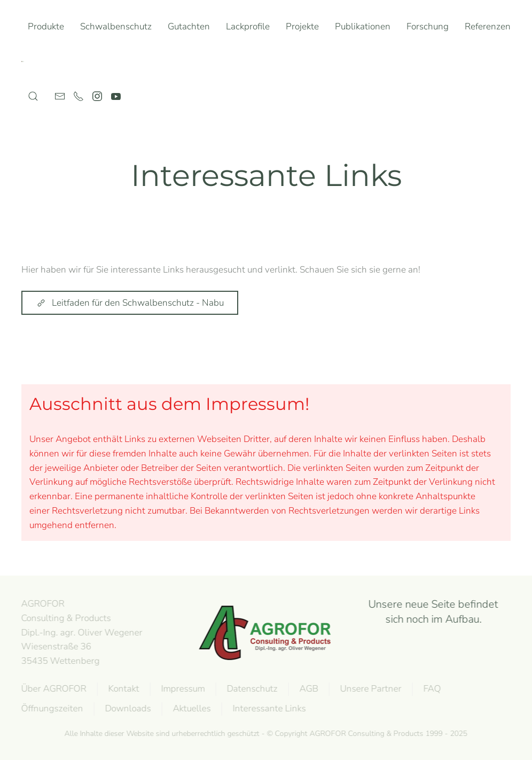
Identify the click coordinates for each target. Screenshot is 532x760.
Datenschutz (251, 689)
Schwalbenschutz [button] (116, 26)
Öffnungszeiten (51, 708)
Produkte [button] (46, 26)
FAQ (431, 689)
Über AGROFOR (53, 689)
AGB (308, 689)
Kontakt (123, 689)
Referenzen (488, 26)
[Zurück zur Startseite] (25, 61)
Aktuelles (191, 708)
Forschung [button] (428, 26)
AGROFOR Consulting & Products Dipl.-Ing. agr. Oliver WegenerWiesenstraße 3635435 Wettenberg (81, 632)
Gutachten (189, 26)
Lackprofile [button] (248, 26)
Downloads (127, 708)
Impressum (182, 689)
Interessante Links (268, 708)
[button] (33, 96)
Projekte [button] (302, 26)
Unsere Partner (370, 689)
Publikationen (363, 26)
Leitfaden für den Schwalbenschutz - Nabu (130, 303)
